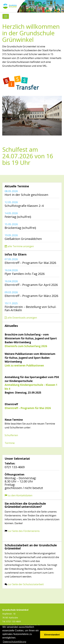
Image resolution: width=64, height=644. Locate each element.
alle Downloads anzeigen (21, 318)
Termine (10, 443)
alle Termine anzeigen (19, 246)
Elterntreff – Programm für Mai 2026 (28, 408)
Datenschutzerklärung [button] (15, 642)
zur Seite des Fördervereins (23, 531)
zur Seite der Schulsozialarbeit (26, 584)
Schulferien (11, 435)
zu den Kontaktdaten (18, 495)
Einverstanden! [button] (52, 635)
